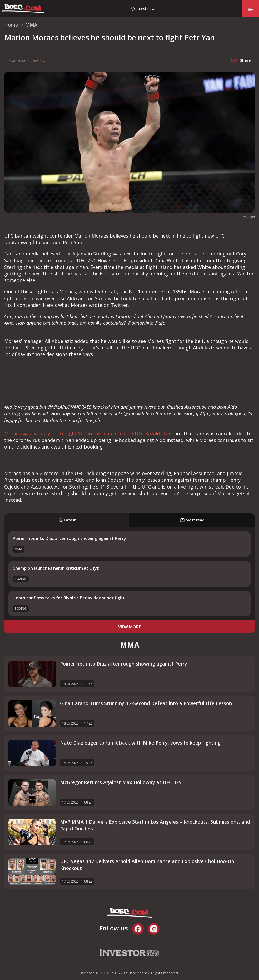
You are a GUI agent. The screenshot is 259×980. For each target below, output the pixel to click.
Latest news (146, 9)
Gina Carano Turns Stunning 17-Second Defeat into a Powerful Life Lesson (146, 703)
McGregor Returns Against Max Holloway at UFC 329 (121, 782)
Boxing (21, 579)
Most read (192, 520)
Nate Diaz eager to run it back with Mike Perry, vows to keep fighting (140, 743)
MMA (18, 549)
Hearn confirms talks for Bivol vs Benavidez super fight (69, 598)
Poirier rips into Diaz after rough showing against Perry (69, 538)
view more (129, 627)
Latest (67, 520)
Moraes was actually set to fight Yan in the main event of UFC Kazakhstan (88, 434)
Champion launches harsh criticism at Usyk (56, 568)
